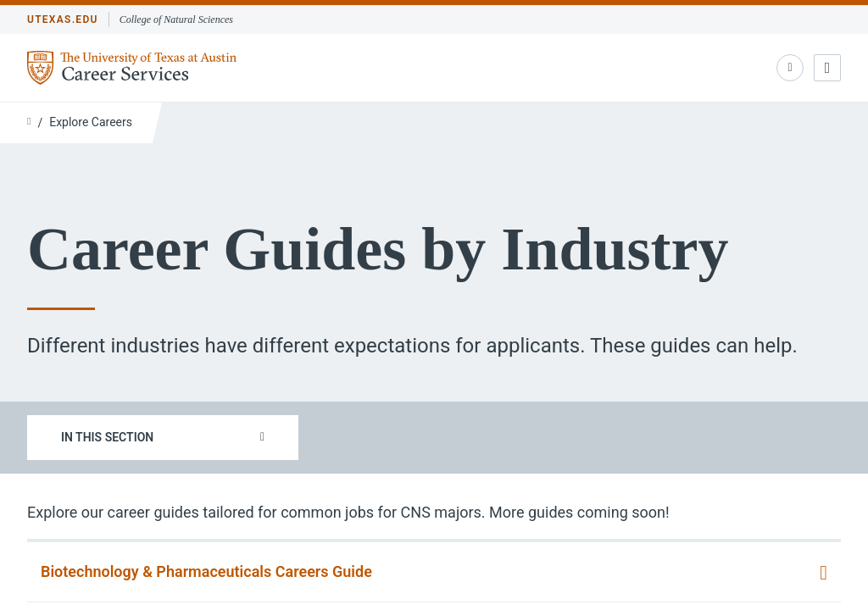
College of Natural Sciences (176, 19)
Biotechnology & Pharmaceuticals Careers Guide (206, 571)
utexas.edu (63, 19)
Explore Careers (91, 122)
